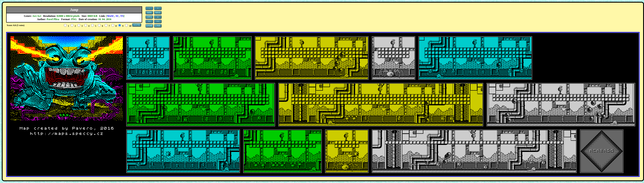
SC (117, 16)
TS (122, 16)
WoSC (111, 16)
